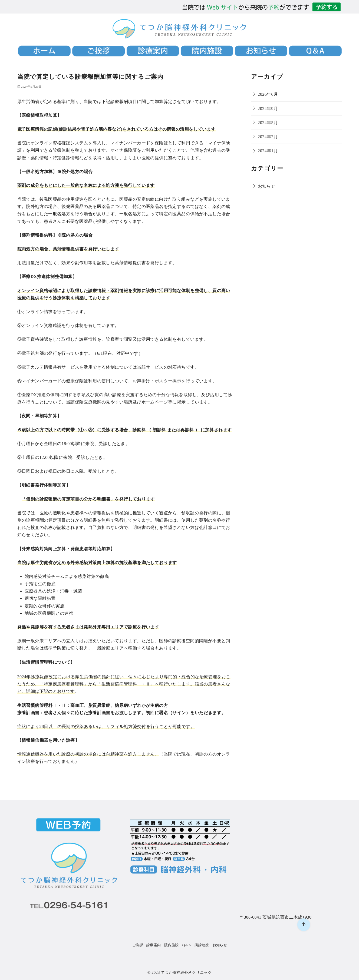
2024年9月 (268, 109)
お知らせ (267, 186)
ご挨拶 (137, 945)
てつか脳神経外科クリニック (186, 972)
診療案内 (154, 945)
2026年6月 (268, 94)
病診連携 (202, 945)
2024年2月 (268, 137)
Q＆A (187, 945)
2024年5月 (268, 123)
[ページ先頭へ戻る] (304, 925)
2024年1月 (268, 151)
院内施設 (172, 945)
